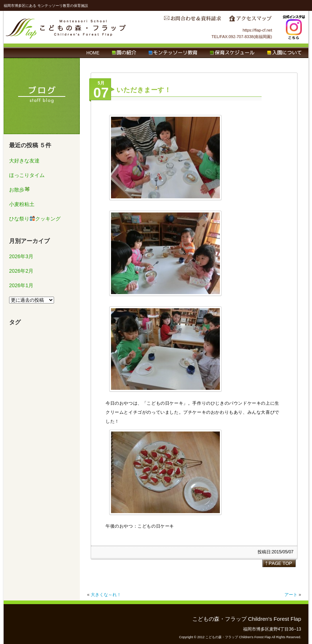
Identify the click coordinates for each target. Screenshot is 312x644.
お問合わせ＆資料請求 (192, 20)
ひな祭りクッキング (35, 219)
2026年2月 (21, 271)
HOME (93, 53)
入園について (284, 53)
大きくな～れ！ (106, 595)
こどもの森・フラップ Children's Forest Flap (66, 27)
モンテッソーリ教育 (173, 53)
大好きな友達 (24, 161)
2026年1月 (21, 285)
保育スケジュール (232, 53)
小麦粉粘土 (22, 204)
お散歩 (19, 190)
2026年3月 (21, 256)
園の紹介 (124, 53)
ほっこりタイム (27, 175)
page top (279, 563)
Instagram (294, 27)
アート (291, 595)
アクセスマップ (250, 20)
